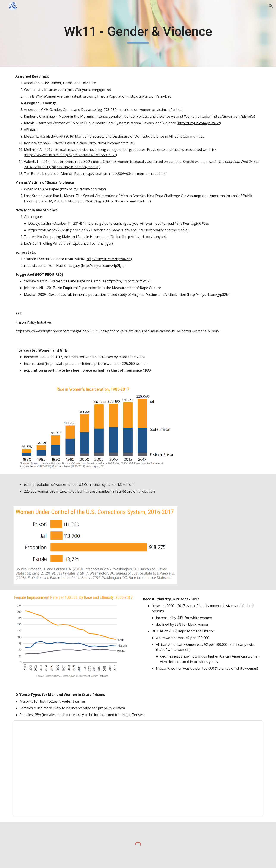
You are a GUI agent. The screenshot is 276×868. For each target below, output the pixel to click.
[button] (271, 6)
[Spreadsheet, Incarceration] (138, 769)
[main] (138, 33)
